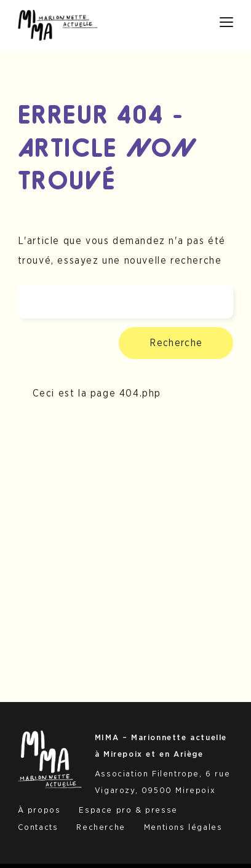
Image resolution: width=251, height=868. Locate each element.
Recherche (176, 343)
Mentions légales (183, 827)
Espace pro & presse (128, 810)
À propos (39, 810)
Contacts (38, 827)
